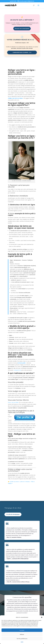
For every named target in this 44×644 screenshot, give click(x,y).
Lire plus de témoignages (13, 514)
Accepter (22, 630)
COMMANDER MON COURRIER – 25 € (22, 52)
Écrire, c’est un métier (13, 402)
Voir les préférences (22, 639)
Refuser (22, 634)
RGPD (22, 642)
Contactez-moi (17, 370)
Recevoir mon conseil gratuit (22, 29)
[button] (42, 617)
